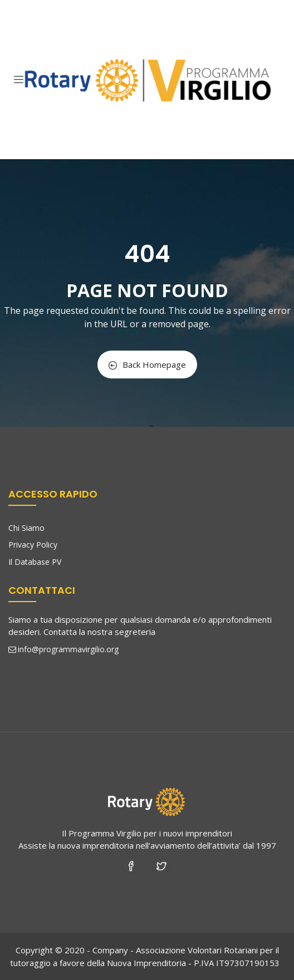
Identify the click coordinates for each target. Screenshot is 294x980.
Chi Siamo (26, 528)
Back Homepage (147, 365)
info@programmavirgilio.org (63, 649)
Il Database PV (35, 562)
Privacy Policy (33, 545)
